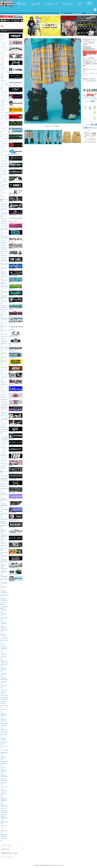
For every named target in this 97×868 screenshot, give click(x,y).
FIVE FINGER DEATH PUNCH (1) (4, 608)
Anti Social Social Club (16, 532)
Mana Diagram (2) (4, 255)
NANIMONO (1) (4, 261)
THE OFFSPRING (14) (4, 822)
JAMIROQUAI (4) (4, 631)
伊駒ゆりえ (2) (4, 315)
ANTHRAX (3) (4, 486)
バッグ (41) (4, 139)
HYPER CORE (16, 477)
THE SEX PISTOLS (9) (4, 780)
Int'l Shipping (87, 52)
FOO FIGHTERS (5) (4, 614)
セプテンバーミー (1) (4, 391)
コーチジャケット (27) (4, 43)
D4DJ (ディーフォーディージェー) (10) (4, 225)
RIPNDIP (16, 131)
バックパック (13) (4, 147)
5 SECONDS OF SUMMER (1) (4, 480)
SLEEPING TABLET (16, 152)
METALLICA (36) (4, 687)
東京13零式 (16, 240)
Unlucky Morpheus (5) (4, 306)
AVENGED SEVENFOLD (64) (4, 506)
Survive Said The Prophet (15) (4, 298)
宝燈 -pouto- (16, 246)
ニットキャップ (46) (4, 128)
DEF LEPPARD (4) (4, 576)
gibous (16, 159)
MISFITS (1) (4, 690)
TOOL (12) (3, 826)
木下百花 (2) (4, 337)
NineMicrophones (16, 273)
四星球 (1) (3, 382)
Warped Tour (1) (4, 832)
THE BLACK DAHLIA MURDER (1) (4, 816)
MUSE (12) (3, 710)
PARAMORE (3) (4, 735)
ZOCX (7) (3, 395)
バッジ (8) (3, 178)
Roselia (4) (3, 280)
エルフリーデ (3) (4, 323)
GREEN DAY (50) (4, 619)
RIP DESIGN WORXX (16, 572)
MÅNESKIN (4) (4, 675)
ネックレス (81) (4, 136)
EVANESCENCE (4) (4, 596)
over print (16, 50)
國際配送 (89, 53)
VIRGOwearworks (16, 166)
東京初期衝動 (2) (4, 420)
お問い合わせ (12, 849)
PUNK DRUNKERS (16, 117)
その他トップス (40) (4, 101)
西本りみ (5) (4, 430)
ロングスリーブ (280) (4, 68)
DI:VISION (16, 436)
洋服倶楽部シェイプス (16, 376)
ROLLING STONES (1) (4, 776)
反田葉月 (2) (4, 402)
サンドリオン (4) (4, 371)
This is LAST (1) (4, 302)
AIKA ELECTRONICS (16, 389)
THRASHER (16, 356)
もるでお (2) (4, 457)
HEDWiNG (16, 443)
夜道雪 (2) (3, 466)
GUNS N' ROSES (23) (4, 623)
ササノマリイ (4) (4, 364)
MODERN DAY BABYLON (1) (4, 694)
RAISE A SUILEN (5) (4, 273)
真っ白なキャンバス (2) (4, 448)
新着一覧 (91, 13)
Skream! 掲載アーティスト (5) (4, 288)
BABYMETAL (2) (4, 210)
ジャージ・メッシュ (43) (4, 92)
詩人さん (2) (4, 374)
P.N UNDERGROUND (16, 90)
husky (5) (3, 245)
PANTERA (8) (4, 732)
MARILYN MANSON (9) (4, 679)
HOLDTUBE (16, 566)
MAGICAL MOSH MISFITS (16, 138)
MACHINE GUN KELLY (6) (4, 670)
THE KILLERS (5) (4, 641)
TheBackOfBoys (16, 457)
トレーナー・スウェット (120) (4, 63)
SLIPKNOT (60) (3, 794)
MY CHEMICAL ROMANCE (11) (4, 714)
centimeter (16, 104)
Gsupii (16, 321)
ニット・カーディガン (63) (4, 84)
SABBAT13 (16, 287)
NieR (16, 416)
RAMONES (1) (4, 765)
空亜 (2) (3, 339)
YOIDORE (16, 111)
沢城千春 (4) (4, 368)
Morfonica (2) (4, 258)
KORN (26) (3, 654)
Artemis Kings (16, 213)
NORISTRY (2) (4, 433)
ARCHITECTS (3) (4, 490)
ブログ (80, 4)
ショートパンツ (87, 47)
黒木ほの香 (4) (4, 344)
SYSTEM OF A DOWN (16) (4, 812)
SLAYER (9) (4, 787)
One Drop (16, 307)
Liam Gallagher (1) (4, 661)
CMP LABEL (16, 260)
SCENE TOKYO (16, 57)
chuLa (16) (3, 219)
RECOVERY (16, 193)
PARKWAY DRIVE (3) (3, 739)
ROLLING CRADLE (16, 362)
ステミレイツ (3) (4, 387)
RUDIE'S (16, 280)
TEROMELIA (16, 504)
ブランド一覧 (35, 4)
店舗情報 (89, 4)
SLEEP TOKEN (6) (3, 790)
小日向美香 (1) (4, 354)
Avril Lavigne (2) (4, 510)
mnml (16, 179)
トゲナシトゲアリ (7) (4, 424)
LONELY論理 (16, 450)
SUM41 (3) (3, 808)
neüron (16, 314)
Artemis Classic (16, 206)
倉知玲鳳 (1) (4, 341)
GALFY (93, 49)
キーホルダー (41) (4, 190)
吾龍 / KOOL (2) (4, 358)
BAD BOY (16, 382)
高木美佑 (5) (4, 397)
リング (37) (4, 164)
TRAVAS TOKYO (16, 220)
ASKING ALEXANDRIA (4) (4, 494)
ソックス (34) (4, 158)
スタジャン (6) (4, 39)
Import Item (16, 552)
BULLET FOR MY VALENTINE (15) (4, 555)
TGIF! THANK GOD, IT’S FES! (16, 341)
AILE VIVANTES (16, 423)
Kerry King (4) (4, 638)
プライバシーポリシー (12, 857)
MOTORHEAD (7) (4, 706)
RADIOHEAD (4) (4, 753)
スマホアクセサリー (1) (4, 182)
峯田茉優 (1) (4, 455)
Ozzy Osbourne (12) (4, 729)
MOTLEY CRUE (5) (3, 702)
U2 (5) (2, 828)
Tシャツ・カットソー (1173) (4, 73)
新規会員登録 (77, 13)
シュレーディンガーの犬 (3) (4, 378)
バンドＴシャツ (67, 4)
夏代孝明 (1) (4, 427)
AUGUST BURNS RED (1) (4, 500)
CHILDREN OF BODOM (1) (4, 561)
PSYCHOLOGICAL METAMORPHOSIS (16, 518)
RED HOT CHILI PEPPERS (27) (3, 770)
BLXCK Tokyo (16, 430)
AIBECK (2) (4, 204)
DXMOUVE (16, 300)
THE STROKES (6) (4, 805)
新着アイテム (22, 4)
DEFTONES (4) (4, 580)
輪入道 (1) (3, 469)
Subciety (16, 70)
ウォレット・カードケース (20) (4, 151)
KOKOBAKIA (16, 349)
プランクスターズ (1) (4, 444)
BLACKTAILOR (16, 172)
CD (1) (2, 197)
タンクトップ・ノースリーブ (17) (4, 97)
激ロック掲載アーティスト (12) (4, 349)
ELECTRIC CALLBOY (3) (4, 592)
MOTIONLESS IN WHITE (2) (4, 699)
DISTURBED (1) (4, 584)
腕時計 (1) (3, 167)
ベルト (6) (3, 143)
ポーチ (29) (4, 141)
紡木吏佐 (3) (4, 413)
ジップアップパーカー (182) (4, 52)
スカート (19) (4, 112)
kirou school (16, 579)
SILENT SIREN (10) (4, 283)
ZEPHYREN (16, 525)
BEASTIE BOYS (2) (3, 522)
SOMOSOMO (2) (4, 293)
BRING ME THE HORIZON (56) (3, 548)
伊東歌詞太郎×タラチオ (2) (4, 319)
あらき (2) (3, 312)
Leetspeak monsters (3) (4, 248)
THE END (16, 327)
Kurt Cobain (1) (4, 657)
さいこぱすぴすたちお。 (16, 253)
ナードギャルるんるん (16, 409)
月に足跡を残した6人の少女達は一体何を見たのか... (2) (4, 407)
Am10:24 (16, 294)
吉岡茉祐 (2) (4, 464)
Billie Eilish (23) (3, 526)
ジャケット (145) (4, 35)
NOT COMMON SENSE (16, 545)
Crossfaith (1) (4, 221)
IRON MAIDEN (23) (4, 627)
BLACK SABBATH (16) (3, 531)
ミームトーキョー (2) (4, 452)
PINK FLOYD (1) (4, 747)
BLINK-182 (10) (3, 540)
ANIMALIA (16, 490)
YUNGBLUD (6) (4, 840)
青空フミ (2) (4, 309)
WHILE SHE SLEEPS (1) (4, 836)
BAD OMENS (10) (4, 514)
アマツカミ (16, 233)
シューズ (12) (4, 155)
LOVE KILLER (16, 510)
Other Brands (16, 559)
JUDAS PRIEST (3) (4, 635)
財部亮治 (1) (4, 399)
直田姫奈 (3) (4, 384)
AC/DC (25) (4, 484)
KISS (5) (3, 644)
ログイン (63, 13)
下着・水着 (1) (4, 175)
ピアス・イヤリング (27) (4, 161)
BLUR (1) (3, 543)
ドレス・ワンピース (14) (4, 116)
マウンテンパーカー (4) (4, 47)
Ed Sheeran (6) (4, 588)
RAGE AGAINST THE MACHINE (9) (4, 759)
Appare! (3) (3, 207)
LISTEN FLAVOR (16, 226)
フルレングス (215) (4, 105)
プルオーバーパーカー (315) (4, 57)
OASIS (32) (4, 726)
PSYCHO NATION (16, 84)
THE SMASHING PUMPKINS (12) (4, 800)
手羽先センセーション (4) (4, 416)
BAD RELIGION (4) (4, 518)
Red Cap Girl (16, 97)
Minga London (16, 36)
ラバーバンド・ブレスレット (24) (4, 170)
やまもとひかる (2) (4, 461)
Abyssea (16, 199)
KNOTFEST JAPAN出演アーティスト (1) (4, 649)
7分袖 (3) (3, 81)
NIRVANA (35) (4, 723)
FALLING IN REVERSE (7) (4, 600)
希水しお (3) (4, 334)
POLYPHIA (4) (4, 750)
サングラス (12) (4, 132)
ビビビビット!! (16, 396)
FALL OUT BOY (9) (3, 604)
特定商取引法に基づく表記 (12, 853)
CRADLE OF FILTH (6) (4, 572)
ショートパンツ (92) (4, 109)
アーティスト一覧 (51, 4)
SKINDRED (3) (4, 784)
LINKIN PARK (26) (4, 665)
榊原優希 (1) (4, 361)
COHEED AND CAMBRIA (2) (4, 567)
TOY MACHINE (16, 124)
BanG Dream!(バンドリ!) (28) (4, 215)
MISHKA (16, 463)
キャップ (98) (4, 119)
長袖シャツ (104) (4, 77)
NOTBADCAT (16, 267)
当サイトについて (12, 845)
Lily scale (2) (4, 251)
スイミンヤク (16, 497)
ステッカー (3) (4, 194)
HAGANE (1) (4, 243)
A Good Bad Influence (16, 77)
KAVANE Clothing (16, 146)
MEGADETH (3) (4, 683)
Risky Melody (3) (4, 277)
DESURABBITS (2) (4, 230)
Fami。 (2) (3, 233)
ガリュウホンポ (16, 483)
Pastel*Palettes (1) (4, 265)
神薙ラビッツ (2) (4, 331)
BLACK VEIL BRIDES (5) (4, 536)
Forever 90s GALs (16, 403)
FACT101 (16, 470)
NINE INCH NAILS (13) (4, 720)
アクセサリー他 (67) (4, 186)
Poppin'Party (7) (4, 269)
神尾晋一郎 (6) (4, 327)
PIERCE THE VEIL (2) (4, 743)
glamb (16, 63)
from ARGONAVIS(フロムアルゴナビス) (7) (4, 238)
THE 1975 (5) (4, 476)
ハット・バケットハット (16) (4, 123)
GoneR (16, 369)
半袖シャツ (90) (4, 88)
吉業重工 (16, 186)
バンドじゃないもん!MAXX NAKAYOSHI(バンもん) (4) (4, 438)
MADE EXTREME (16, 334)
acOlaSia (16, 539)
